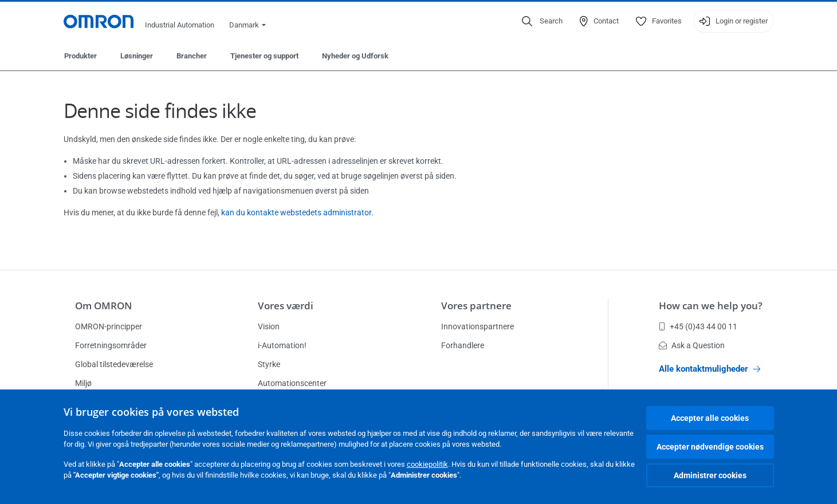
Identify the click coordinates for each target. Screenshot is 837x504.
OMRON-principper (109, 326)
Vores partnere (476, 306)
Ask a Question (692, 345)
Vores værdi (286, 306)
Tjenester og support (264, 56)
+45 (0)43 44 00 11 (698, 326)
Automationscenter (292, 383)
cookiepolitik (427, 464)
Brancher (192, 56)
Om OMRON (103, 306)
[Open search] (542, 21)
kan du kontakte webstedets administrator (296, 212)
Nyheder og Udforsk (355, 56)
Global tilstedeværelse (114, 364)
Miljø (83, 383)
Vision (269, 326)
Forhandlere (463, 345)
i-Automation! (282, 345)
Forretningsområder (111, 345)
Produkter (80, 56)
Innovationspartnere (478, 326)
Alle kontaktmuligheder (710, 369)
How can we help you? (711, 306)
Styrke (269, 364)
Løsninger (137, 56)
